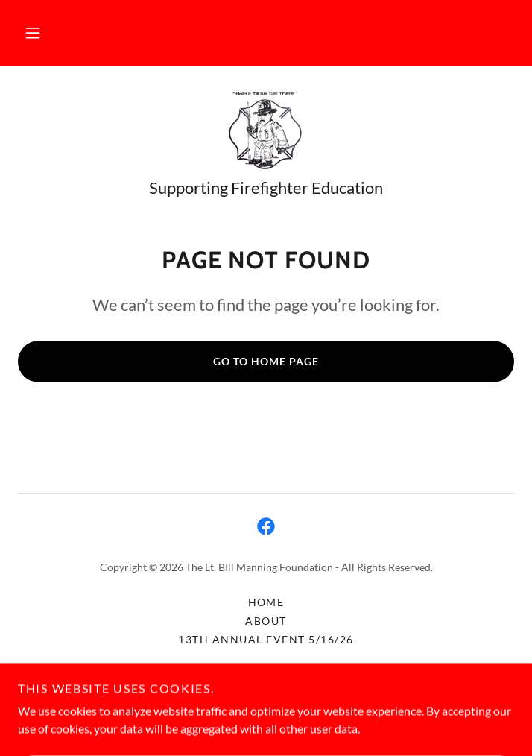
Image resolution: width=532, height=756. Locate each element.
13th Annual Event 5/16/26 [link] (266, 639)
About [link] (266, 621)
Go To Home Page (266, 361)
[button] (33, 33)
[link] (266, 130)
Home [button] (266, 602)
